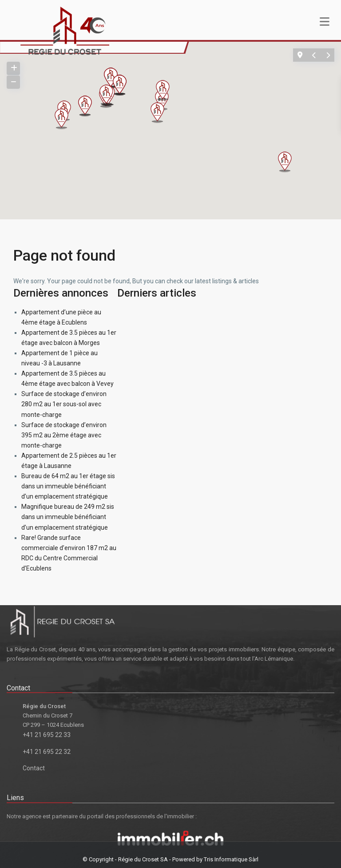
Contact (34, 768)
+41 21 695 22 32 (47, 752)
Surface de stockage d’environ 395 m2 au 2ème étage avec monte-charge (64, 435)
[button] (288, 164)
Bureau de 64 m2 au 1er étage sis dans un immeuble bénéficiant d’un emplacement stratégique (68, 486)
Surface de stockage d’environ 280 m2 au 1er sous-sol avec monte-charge (64, 404)
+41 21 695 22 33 (47, 735)
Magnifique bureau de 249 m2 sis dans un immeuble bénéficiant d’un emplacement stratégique (68, 517)
